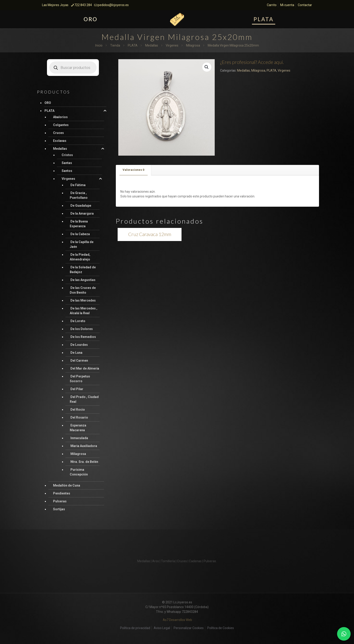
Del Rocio (78, 410)
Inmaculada (79, 438)
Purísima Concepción (79, 472)
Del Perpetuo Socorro (80, 379)
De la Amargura (82, 213)
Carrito (272, 5)
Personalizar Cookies (189, 628)
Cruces (58, 133)
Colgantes (61, 125)
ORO (48, 103)
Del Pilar (77, 389)
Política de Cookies (221, 628)
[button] (207, 67)
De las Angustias (83, 280)
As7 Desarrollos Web (177, 620)
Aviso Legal (162, 628)
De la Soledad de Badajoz (83, 270)
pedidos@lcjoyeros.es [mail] (113, 5)
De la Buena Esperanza (79, 224)
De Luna (76, 353)
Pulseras (60, 501)
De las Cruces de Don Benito (83, 290)
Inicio (99, 45)
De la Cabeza (80, 234)
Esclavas (60, 141)
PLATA (133, 45)
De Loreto (78, 321)
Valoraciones (133, 170)
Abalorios (60, 117)
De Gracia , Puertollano (79, 195)
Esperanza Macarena (78, 428)
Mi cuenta (287, 5)
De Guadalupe (81, 206)
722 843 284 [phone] (83, 5)
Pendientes (62, 493)
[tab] (134, 170)
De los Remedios (83, 337)
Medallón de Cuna (67, 485)
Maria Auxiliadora (84, 446)
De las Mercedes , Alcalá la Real (84, 311)
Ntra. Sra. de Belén (84, 462)
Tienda (115, 45)
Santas (67, 163)
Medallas (152, 45)
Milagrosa (193, 45)
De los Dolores (82, 329)
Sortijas (59, 509)
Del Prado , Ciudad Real (84, 399)
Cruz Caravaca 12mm (150, 234)
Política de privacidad (135, 628)
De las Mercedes (83, 300)
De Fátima (78, 185)
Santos (67, 171)
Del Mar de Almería (85, 368)
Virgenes (172, 45)
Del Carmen (79, 361)
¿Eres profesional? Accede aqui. (252, 62)
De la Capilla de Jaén (82, 244)
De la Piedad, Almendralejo (80, 257)
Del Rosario (79, 417)
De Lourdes (79, 345)
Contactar (305, 5)
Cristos (67, 155)
